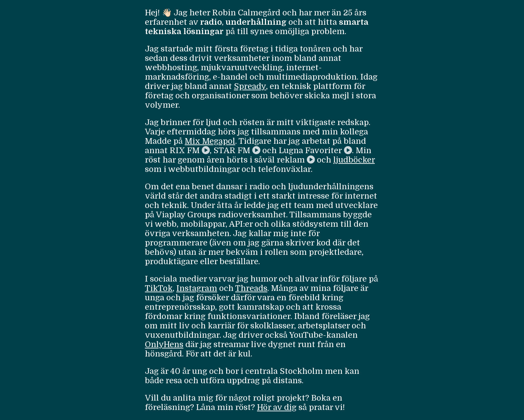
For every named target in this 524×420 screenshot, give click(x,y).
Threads (251, 288)
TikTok (159, 288)
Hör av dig (277, 407)
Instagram (197, 288)
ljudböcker (354, 160)
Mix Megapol (210, 141)
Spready (250, 86)
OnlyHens (164, 344)
